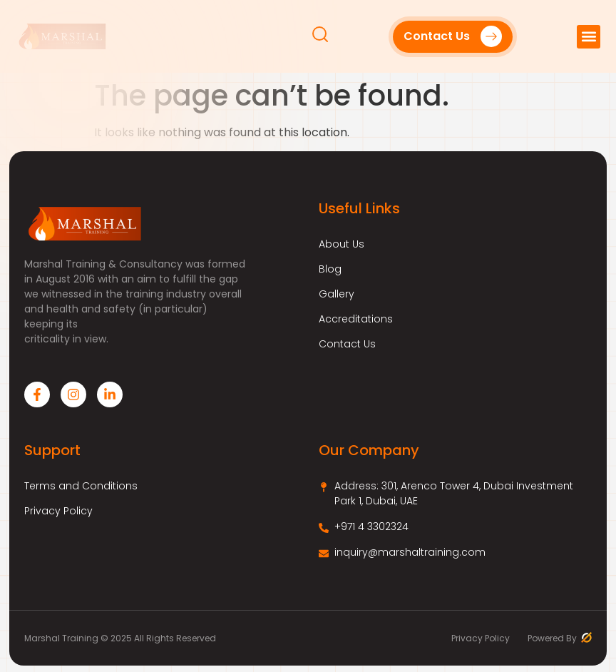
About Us (342, 244)
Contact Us (347, 344)
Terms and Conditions (81, 486)
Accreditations (356, 319)
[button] (589, 37)
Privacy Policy (58, 511)
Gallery (337, 294)
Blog (330, 269)
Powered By (560, 638)
